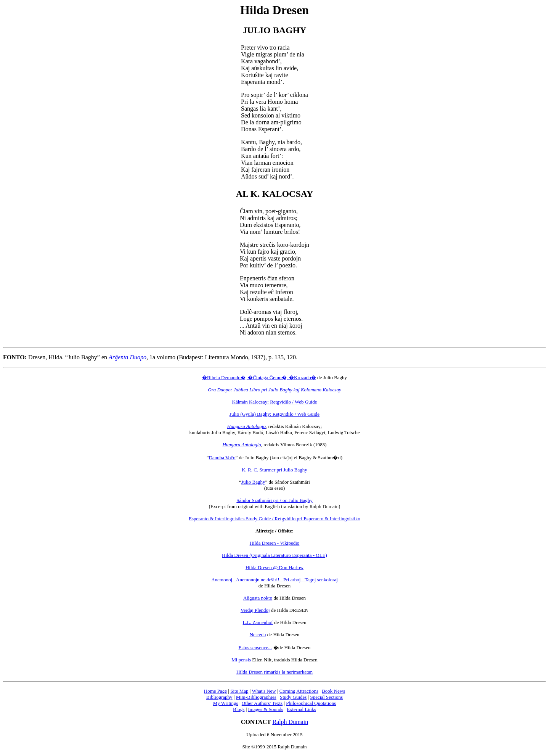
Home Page (215, 691)
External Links (301, 709)
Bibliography (219, 697)
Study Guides (293, 697)
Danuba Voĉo (222, 458)
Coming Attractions (299, 691)
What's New (264, 691)
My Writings (226, 703)
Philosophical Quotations (311, 703)
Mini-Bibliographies (256, 697)
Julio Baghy (253, 482)
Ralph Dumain (290, 722)
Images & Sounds (265, 709)
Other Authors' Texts (262, 703)
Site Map (239, 691)
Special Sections (326, 697)
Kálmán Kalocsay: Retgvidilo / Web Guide (275, 402)
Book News (333, 691)
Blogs (239, 709)
